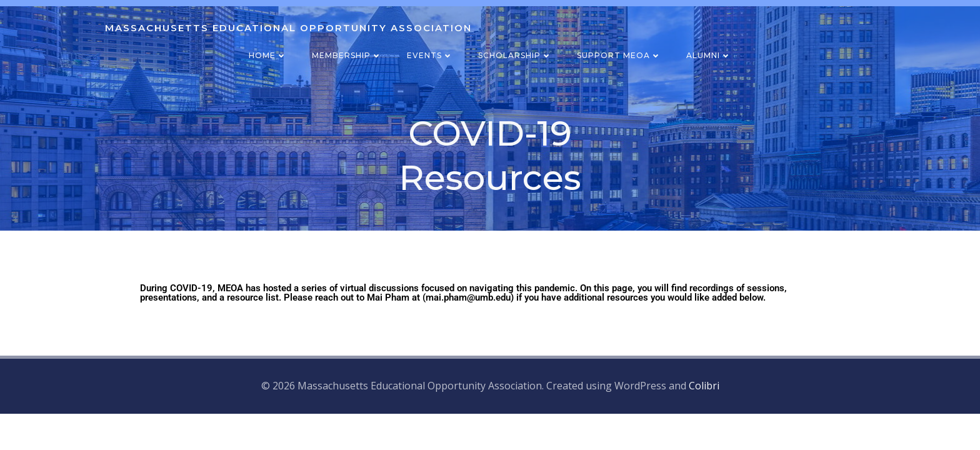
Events (430, 55)
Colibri (704, 386)
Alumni (709, 55)
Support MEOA (619, 55)
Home (268, 55)
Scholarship (515, 55)
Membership (347, 55)
